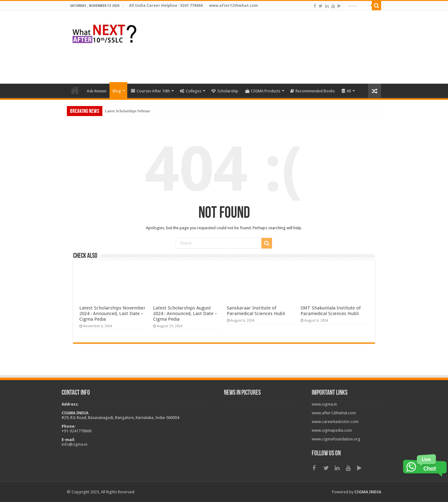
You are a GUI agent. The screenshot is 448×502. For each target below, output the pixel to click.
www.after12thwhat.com (334, 413)
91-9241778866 (78, 431)
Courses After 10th (150, 91)
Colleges (191, 91)
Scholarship (225, 91)
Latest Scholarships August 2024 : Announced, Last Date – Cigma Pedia (185, 314)
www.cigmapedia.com (332, 430)
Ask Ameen (97, 91)
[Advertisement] (268, 63)
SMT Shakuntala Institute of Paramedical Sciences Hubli (331, 311)
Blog (117, 91)
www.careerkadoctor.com (335, 422)
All (346, 91)
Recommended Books (313, 91)
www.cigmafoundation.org (336, 439)
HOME (75, 90)
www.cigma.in (324, 404)
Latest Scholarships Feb (124, 111)
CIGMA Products (263, 91)
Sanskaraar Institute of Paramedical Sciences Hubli (256, 311)
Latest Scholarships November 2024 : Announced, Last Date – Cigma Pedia (112, 314)
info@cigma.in (75, 444)
